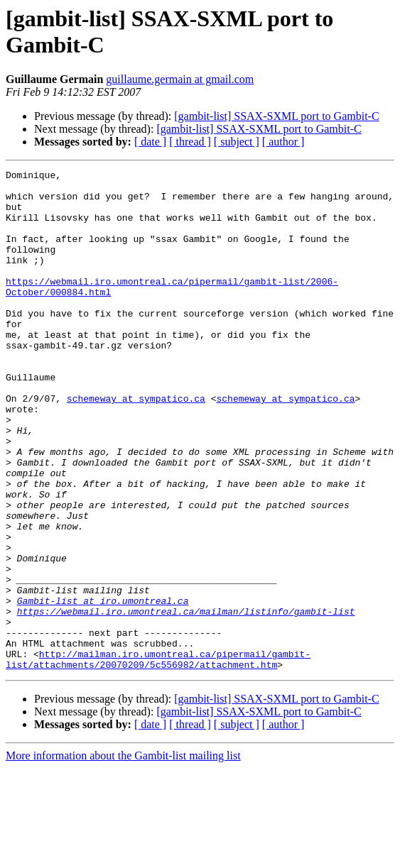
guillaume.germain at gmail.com (180, 79)
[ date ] (150, 142)
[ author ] (283, 142)
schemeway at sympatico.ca (136, 445)
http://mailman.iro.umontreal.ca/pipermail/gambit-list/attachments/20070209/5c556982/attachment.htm (158, 758)
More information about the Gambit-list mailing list (123, 856)
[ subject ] (237, 142)
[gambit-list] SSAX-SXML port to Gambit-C (276, 116)
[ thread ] (190, 142)
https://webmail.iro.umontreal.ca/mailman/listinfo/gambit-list (186, 701)
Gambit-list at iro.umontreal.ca (103, 688)
